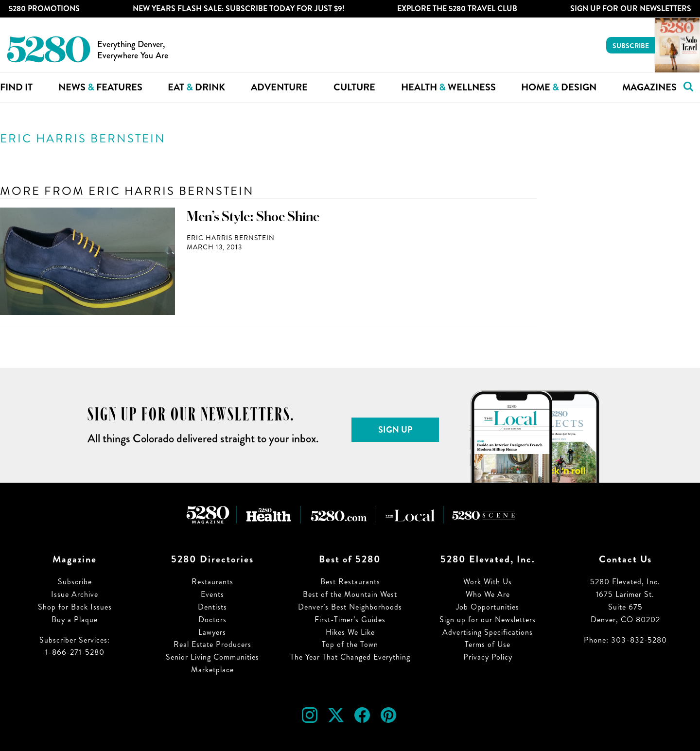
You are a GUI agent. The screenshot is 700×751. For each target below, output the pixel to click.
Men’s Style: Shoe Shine (253, 217)
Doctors (212, 620)
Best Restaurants (350, 582)
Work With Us (488, 582)
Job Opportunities (488, 607)
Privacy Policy (488, 657)
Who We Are (488, 594)
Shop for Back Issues (75, 607)
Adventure (279, 87)
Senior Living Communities (212, 657)
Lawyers (212, 632)
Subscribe (631, 46)
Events (212, 594)
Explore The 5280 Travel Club (457, 9)
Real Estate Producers (212, 644)
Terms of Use (488, 644)
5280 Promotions (44, 9)
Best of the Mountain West (350, 594)
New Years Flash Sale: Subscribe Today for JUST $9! (239, 9)
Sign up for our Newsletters (488, 620)
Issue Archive (75, 594)
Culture (354, 87)
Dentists (212, 607)
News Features (100, 87)
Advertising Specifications (488, 632)
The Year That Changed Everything (350, 657)
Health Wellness (448, 87)
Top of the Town (350, 644)
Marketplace (212, 670)
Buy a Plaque (75, 620)
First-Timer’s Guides (350, 620)
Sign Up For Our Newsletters (631, 9)
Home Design (559, 87)
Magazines (649, 87)
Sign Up (395, 430)
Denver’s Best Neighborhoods (350, 607)
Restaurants (212, 582)
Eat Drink (196, 87)
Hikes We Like (350, 632)
